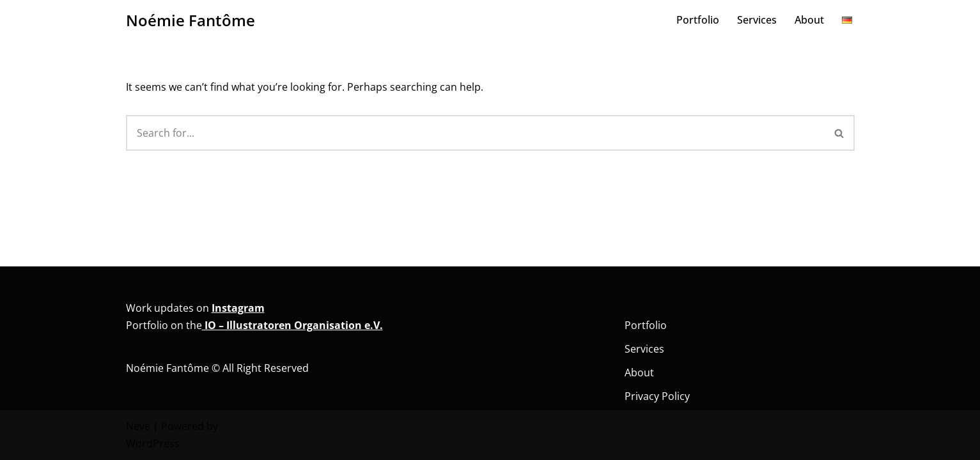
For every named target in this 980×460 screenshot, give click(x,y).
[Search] (475, 133)
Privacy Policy (657, 396)
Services (757, 20)
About (809, 20)
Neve (138, 426)
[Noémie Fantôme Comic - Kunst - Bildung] (191, 20)
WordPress (153, 443)
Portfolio (698, 20)
